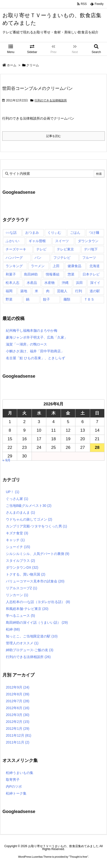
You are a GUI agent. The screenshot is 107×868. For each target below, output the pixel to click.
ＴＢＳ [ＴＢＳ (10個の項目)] (89, 299)
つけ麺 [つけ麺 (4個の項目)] (94, 233)
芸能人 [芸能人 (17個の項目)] (62, 291)
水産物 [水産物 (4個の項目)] (49, 283)
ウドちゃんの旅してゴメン (29, 519)
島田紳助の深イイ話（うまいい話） (37, 622)
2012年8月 (18, 694)
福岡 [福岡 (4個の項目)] (9, 291)
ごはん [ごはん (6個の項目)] (75, 233)
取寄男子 (13, 780)
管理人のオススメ (22, 643)
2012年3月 (18, 715)
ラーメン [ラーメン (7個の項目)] (38, 266)
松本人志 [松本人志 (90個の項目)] (12, 283)
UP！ (12, 492)
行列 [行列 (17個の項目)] (79, 291)
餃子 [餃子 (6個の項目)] (47, 299)
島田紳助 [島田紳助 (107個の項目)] (31, 274)
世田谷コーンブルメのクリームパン (37, 88)
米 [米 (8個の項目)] (36, 291)
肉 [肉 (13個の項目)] (48, 291)
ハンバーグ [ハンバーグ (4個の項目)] (14, 258)
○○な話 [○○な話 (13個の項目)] (11, 233)
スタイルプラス (20, 561)
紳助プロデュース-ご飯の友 (30, 650)
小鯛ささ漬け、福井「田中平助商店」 (35, 351)
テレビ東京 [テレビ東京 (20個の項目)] (65, 249)
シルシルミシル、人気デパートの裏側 (38, 554)
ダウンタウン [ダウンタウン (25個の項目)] (88, 241)
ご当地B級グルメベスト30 (29, 506)
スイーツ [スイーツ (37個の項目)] (62, 241)
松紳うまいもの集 (20, 773)
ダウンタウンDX (22, 567)
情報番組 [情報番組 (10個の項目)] (53, 274)
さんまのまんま (20, 512)
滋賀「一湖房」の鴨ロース (26, 344)
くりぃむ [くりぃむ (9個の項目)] (54, 233)
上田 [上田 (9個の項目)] (56, 266)
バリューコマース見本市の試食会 (35, 581)
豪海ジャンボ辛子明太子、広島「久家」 (37, 337)
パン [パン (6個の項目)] (38, 258)
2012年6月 (18, 708)
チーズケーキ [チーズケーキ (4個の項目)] (16, 249)
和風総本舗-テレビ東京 (27, 609)
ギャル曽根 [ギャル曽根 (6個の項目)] (37, 241)
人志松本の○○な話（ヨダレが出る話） (38, 602)
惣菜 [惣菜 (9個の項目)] (71, 274)
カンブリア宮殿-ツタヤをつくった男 (36, 526)
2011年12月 (19, 735)
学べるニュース (20, 616)
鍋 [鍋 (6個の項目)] (28, 299)
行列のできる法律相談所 (51, 100)
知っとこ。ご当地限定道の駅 (32, 636)
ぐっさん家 (17, 499)
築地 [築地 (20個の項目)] (24, 291)
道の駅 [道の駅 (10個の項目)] (95, 291)
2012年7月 (18, 701)
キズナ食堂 (17, 533)
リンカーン (17, 595)
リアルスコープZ (22, 588)
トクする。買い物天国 (26, 574)
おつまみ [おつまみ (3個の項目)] (32, 233)
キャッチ (15, 540)
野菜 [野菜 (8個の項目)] (9, 299)
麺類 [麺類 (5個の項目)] (67, 299)
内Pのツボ (14, 786)
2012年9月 (18, 687)
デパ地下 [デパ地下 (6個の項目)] (91, 249)
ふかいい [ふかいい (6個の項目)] (12, 241)
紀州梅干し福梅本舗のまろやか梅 (32, 331)
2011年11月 (18, 742)
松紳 (13, 629)
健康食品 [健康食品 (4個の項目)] (74, 266)
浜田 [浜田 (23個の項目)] (79, 283)
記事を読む (54, 136)
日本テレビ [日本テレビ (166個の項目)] (91, 274)
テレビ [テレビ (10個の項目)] (41, 249)
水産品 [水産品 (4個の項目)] (32, 283)
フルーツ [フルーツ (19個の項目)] (89, 258)
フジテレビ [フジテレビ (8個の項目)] (62, 258)
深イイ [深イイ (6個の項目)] (95, 283)
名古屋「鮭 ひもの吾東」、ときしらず (36, 358)
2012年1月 (18, 729)
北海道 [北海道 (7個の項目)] (95, 266)
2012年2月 (18, 722)
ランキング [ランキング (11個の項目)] (14, 266)
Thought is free (78, 862)
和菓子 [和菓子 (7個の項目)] (11, 274)
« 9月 (6, 460)
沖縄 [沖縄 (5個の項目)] (65, 283)
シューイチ (18, 547)
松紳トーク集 (16, 793)
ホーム (12, 65)
